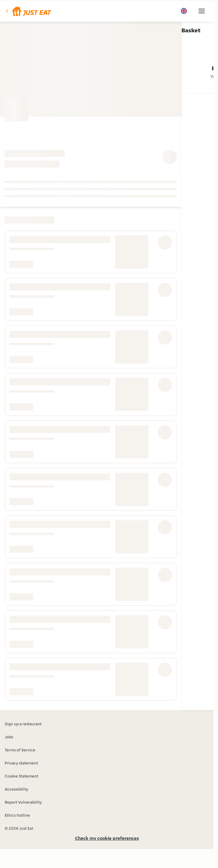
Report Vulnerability (23, 802)
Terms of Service (20, 750)
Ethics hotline (17, 815)
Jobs (9, 737)
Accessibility (16, 789)
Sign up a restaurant (23, 724)
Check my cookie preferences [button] (107, 838)
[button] (28, 11)
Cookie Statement (22, 776)
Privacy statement (21, 763)
